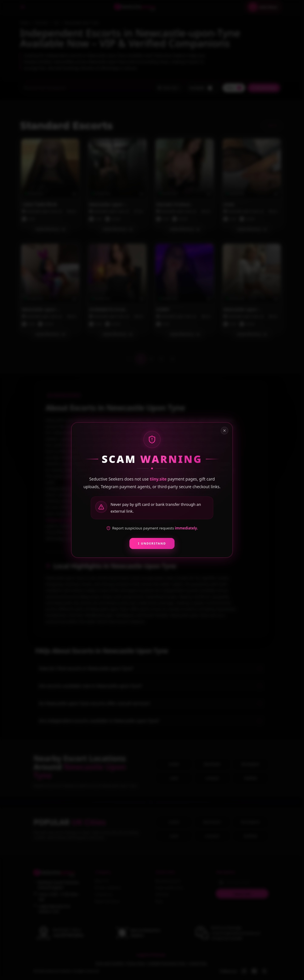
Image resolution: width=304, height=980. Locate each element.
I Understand (152, 543)
